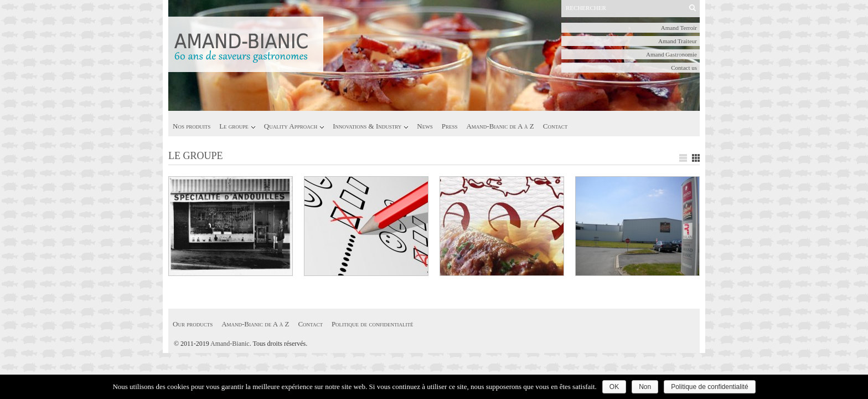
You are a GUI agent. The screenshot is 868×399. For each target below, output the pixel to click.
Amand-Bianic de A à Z (500, 126)
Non (645, 387)
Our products (193, 324)
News (425, 126)
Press (450, 126)
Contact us (684, 68)
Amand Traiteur (678, 41)
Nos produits (192, 126)
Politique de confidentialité (373, 324)
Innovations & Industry (367, 126)
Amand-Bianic (230, 344)
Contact (555, 126)
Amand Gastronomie (671, 54)
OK (614, 387)
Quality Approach (291, 126)
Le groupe (234, 126)
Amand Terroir (679, 28)
